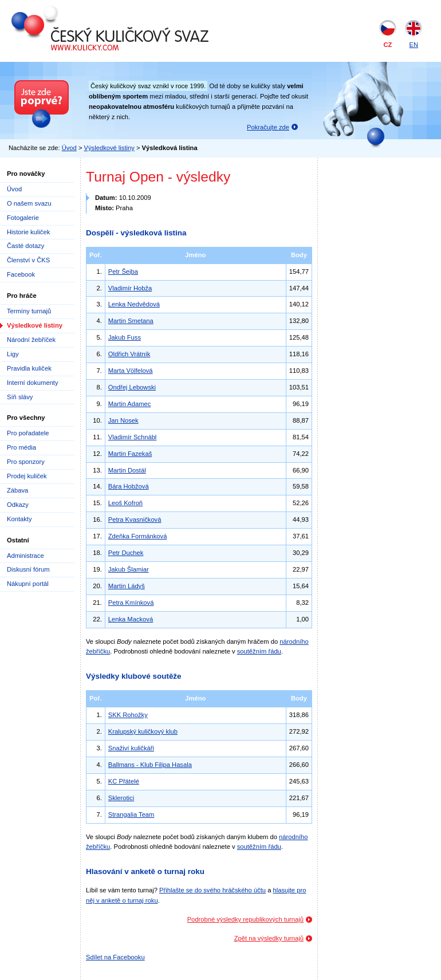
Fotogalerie (23, 218)
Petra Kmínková (131, 603)
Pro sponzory (26, 462)
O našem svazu (29, 203)
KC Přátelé (124, 781)
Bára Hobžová (129, 486)
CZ (388, 45)
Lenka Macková (131, 619)
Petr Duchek (126, 553)
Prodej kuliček (27, 476)
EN (414, 45)
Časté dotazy (25, 246)
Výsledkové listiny (109, 148)
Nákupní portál (28, 584)
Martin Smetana (131, 321)
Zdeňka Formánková (138, 536)
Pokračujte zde (268, 127)
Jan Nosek (123, 420)
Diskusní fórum (28, 569)
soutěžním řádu (259, 651)
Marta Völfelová (131, 371)
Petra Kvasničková (135, 519)
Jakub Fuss (125, 337)
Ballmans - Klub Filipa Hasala (150, 765)
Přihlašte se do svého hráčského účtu (212, 890)
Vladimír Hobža (130, 288)
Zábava (17, 490)
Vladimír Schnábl (133, 437)
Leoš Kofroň (125, 503)
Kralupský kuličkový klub (143, 731)
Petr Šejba (123, 271)
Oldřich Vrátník (129, 354)
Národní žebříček (31, 340)
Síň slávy (20, 397)
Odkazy (18, 505)
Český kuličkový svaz (64, 10)
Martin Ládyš (127, 586)
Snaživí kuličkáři (131, 748)
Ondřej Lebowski (132, 387)
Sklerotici (121, 798)
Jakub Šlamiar (129, 569)
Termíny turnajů (29, 311)
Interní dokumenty (33, 383)
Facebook (21, 274)
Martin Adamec (130, 404)
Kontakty (19, 519)
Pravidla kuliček (29, 368)
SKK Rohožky (128, 715)
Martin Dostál (127, 470)
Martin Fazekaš (130, 454)
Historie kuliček (28, 232)
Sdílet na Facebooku (115, 957)
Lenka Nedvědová (134, 304)
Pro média (21, 447)
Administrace (25, 556)
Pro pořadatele (28, 433)
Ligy (13, 354)
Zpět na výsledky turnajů (269, 938)
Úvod (69, 148)
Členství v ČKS (28, 260)
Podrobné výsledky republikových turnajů (245, 919)
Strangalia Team (131, 814)
